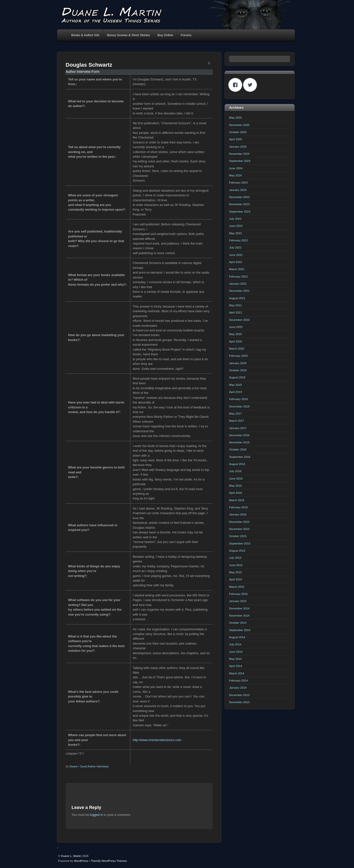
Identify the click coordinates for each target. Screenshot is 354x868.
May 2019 (235, 385)
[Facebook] (236, 85)
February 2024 (238, 182)
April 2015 (236, 579)
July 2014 (235, 644)
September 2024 (240, 161)
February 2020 (238, 356)
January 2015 (238, 601)
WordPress (81, 861)
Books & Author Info (85, 35)
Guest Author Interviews (94, 766)
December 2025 (239, 125)
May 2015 (235, 572)
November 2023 (239, 204)
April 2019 (236, 392)
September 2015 (240, 543)
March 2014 (237, 673)
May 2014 (235, 659)
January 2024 (238, 190)
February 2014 (238, 680)
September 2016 (240, 457)
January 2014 (238, 688)
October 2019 (238, 370)
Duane (74, 766)
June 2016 (236, 478)
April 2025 (236, 139)
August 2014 (237, 637)
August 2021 (237, 298)
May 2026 (235, 117)
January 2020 (238, 363)
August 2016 (237, 464)
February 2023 (238, 240)
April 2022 (236, 262)
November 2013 (239, 702)
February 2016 (238, 507)
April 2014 (236, 666)
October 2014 (238, 623)
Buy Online (165, 35)
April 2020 (236, 341)
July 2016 (235, 471)
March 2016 (237, 500)
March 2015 (237, 587)
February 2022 (238, 276)
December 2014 (239, 608)
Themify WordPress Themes (109, 861)
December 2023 (239, 197)
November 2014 (239, 615)
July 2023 (235, 219)
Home (63, 35)
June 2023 (236, 226)
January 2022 (238, 284)
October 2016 (238, 449)
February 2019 (238, 399)
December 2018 (239, 406)
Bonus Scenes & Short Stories (129, 35)
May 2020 (235, 334)
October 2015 (238, 536)
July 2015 (235, 558)
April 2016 (236, 493)
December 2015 (239, 522)
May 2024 (235, 175)
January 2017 (238, 428)
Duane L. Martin (71, 856)
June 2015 (236, 565)
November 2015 (239, 529)
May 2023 (235, 233)
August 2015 (237, 550)
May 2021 (235, 305)
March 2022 (237, 269)
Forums (186, 35)
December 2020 (239, 320)
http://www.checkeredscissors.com (157, 740)
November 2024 (239, 154)
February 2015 (238, 594)
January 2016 (238, 514)
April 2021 (236, 312)
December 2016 (239, 435)
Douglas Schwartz (89, 65)
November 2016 (239, 442)
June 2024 (236, 168)
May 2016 (235, 486)
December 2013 (239, 695)
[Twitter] (251, 85)
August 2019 (237, 377)
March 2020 (237, 349)
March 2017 (237, 421)
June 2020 (236, 327)
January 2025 (238, 147)
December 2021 (239, 291)
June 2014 (236, 652)
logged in (96, 815)
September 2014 (240, 630)
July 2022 (235, 247)
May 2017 (235, 413)
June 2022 (236, 255)
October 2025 (238, 132)
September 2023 (240, 211)
